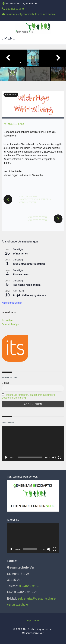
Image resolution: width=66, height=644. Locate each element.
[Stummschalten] (54, 457)
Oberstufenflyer (11, 324)
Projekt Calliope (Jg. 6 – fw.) (29, 295)
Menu (9, 38)
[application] (33, 443)
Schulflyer (8, 320)
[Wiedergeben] (6, 457)
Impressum (33, 620)
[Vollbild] (60, 457)
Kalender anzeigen (12, 303)
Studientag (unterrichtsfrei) (29, 264)
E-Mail (5, 383)
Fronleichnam (21, 274)
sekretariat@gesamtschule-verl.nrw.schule (31, 14)
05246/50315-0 (15, 9)
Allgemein (11, 94)
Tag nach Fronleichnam (27, 285)
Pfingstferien (21, 254)
